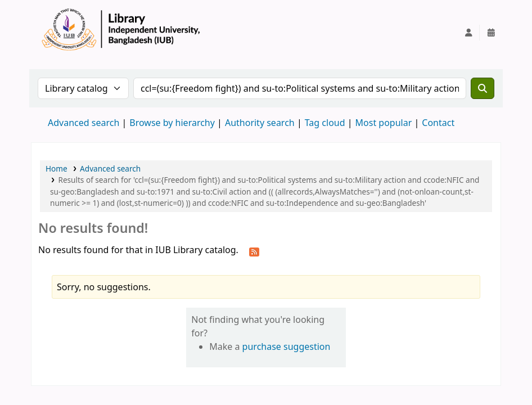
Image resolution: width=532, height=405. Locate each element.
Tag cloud (325, 123)
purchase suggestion (287, 346)
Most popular (384, 123)
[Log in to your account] (468, 33)
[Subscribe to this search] (254, 251)
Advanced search (84, 123)
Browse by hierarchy (172, 123)
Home (57, 168)
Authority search (260, 123)
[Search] (483, 88)
